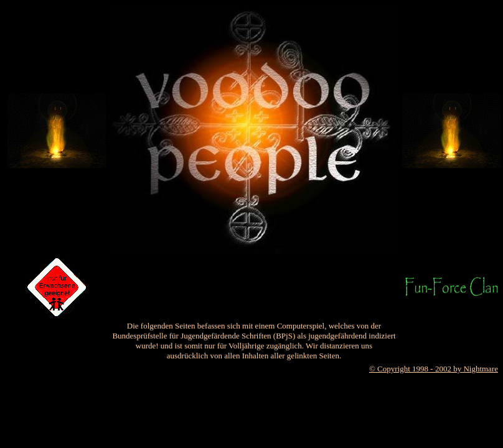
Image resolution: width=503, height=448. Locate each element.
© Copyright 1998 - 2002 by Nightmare (434, 369)
